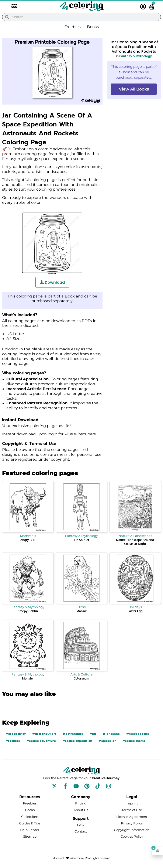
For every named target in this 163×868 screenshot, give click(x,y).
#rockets (13, 741)
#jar (93, 734)
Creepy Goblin (28, 611)
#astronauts (73, 734)
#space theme (134, 741)
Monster (28, 678)
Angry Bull (28, 540)
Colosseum (81, 678)
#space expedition (77, 741)
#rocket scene (138, 734)
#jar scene (111, 734)
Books (93, 27)
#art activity (15, 734)
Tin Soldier (81, 540)
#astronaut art (44, 734)
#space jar (107, 741)
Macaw (81, 611)
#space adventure (41, 741)
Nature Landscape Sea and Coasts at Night (135, 542)
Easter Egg (135, 611)
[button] (12, 7)
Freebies (72, 27)
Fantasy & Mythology (136, 56)
